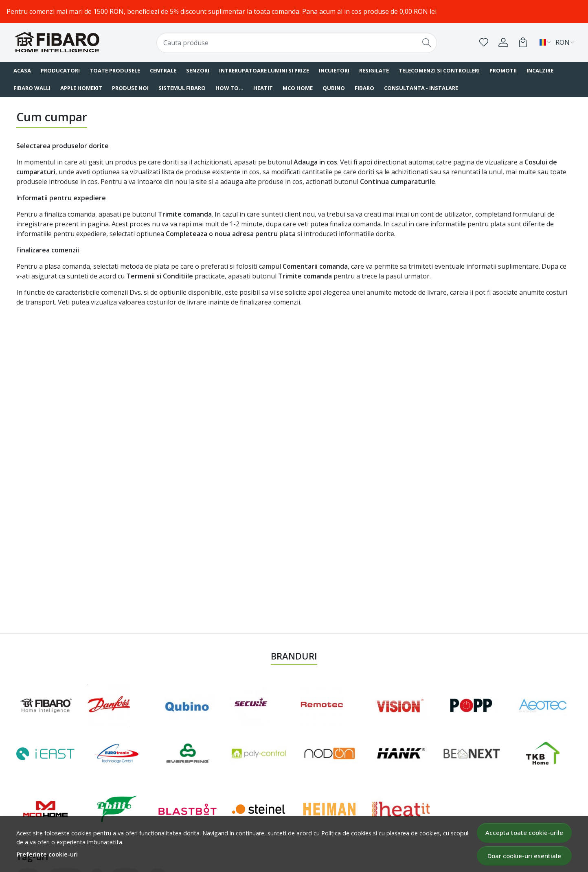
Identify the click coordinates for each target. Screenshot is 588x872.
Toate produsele (115, 70)
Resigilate (374, 70)
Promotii (503, 70)
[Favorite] (484, 42)
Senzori (198, 70)
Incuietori (334, 70)
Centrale (163, 70)
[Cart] (523, 42)
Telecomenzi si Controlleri (439, 70)
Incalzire (540, 70)
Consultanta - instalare (421, 88)
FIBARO (364, 88)
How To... (229, 88)
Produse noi (130, 88)
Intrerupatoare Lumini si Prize (264, 70)
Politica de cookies (346, 833)
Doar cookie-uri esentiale (524, 856)
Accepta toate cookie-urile (524, 833)
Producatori (60, 70)
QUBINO (334, 88)
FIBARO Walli (32, 88)
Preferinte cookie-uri (47, 854)
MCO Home (298, 88)
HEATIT (263, 88)
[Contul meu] (503, 42)
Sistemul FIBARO (182, 88)
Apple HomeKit (81, 88)
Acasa (22, 70)
